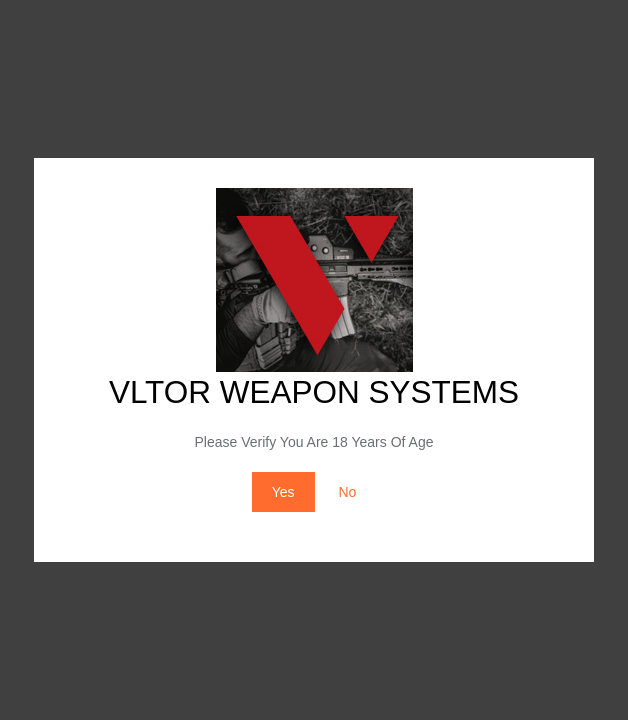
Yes (283, 492)
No (347, 492)
